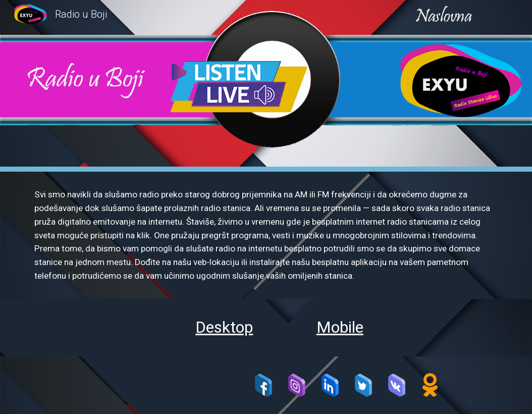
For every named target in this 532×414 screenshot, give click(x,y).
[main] (266, 235)
